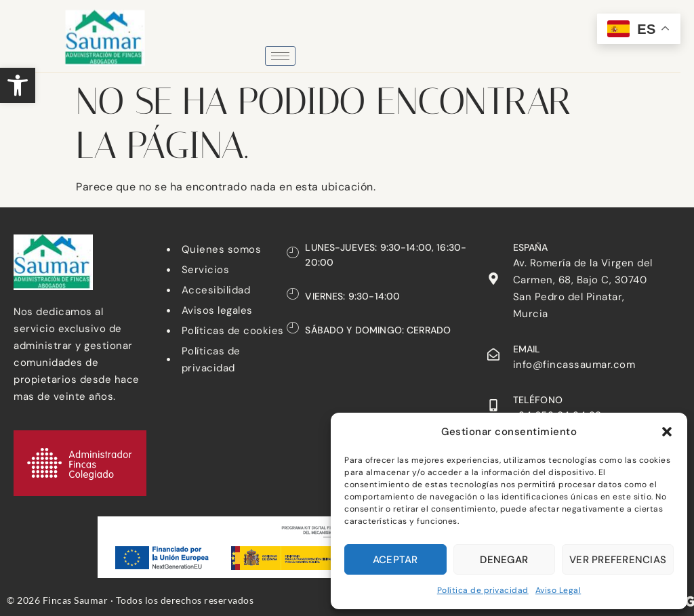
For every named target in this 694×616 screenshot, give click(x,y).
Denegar (504, 560)
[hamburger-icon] (280, 56)
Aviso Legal (558, 590)
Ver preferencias (618, 560)
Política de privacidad (483, 590)
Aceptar (395, 560)
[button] (18, 85)
